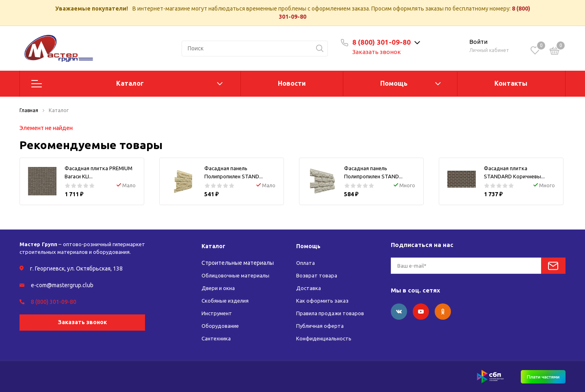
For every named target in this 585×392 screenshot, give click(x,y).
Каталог (130, 83)
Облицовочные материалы (238, 275)
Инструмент (218, 313)
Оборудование (222, 326)
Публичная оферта (321, 326)
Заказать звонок (382, 52)
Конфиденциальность (326, 338)
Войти (478, 42)
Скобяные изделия (227, 301)
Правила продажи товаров (332, 313)
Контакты (511, 83)
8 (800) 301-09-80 (387, 42)
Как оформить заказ (323, 301)
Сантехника (217, 338)
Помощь (394, 83)
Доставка (309, 288)
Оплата (306, 263)
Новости (292, 83)
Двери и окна (219, 288)
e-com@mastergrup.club (62, 285)
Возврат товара (317, 275)
